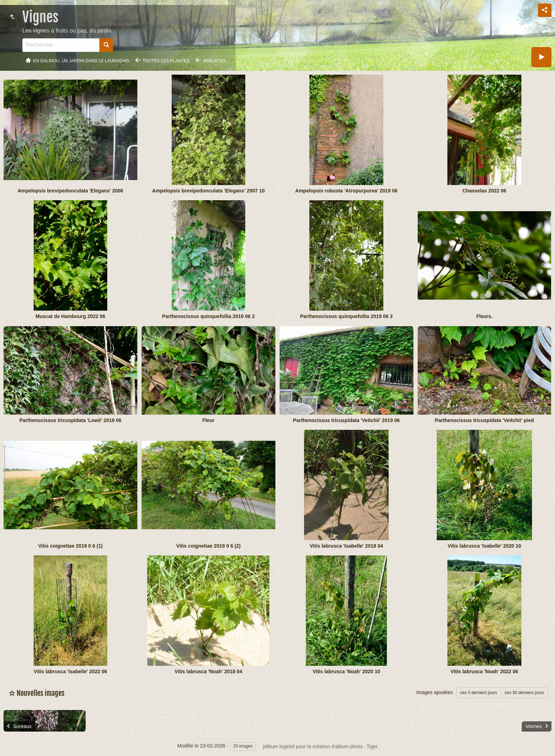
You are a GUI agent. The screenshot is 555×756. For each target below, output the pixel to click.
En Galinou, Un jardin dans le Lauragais (81, 61)
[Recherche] (61, 45)
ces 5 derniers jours (479, 693)
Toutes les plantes (166, 61)
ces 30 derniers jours (524, 693)
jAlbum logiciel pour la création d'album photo (313, 746)
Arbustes (214, 61)
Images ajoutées (434, 692)
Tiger (372, 746)
